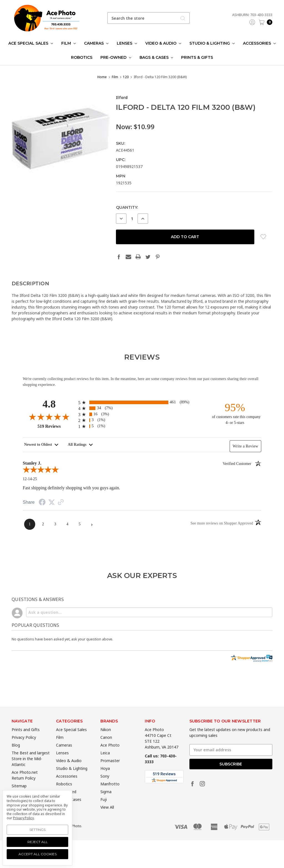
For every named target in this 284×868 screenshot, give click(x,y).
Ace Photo (110, 754)
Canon (106, 746)
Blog (16, 754)
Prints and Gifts (26, 739)
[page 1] (30, 524)
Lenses (127, 43)
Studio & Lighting (212, 43)
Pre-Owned (116, 57)
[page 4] (67, 524)
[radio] (142, 402)
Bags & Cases (156, 57)
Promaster (110, 770)
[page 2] (43, 524)
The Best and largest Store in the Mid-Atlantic (31, 768)
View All (107, 816)
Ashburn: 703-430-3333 (252, 15)
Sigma (106, 801)
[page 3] (55, 524)
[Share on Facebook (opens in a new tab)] (42, 503)
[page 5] (80, 524)
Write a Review (245, 446)
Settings (37, 830)
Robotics (82, 57)
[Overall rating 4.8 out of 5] (49, 417)
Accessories (259, 43)
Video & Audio (163, 43)
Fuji (104, 809)
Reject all (38, 842)
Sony (105, 785)
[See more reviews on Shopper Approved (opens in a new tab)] (61, 503)
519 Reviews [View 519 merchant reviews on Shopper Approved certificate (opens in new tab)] (56, 426)
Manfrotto (110, 793)
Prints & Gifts (197, 57)
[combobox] (149, 18)
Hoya (105, 777)
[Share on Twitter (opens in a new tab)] (52, 502)
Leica (105, 762)
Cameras (96, 43)
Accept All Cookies (38, 854)
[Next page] (92, 524)
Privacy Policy (24, 746)
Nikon (106, 739)
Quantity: (127, 207)
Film (69, 43)
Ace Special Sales (31, 43)
